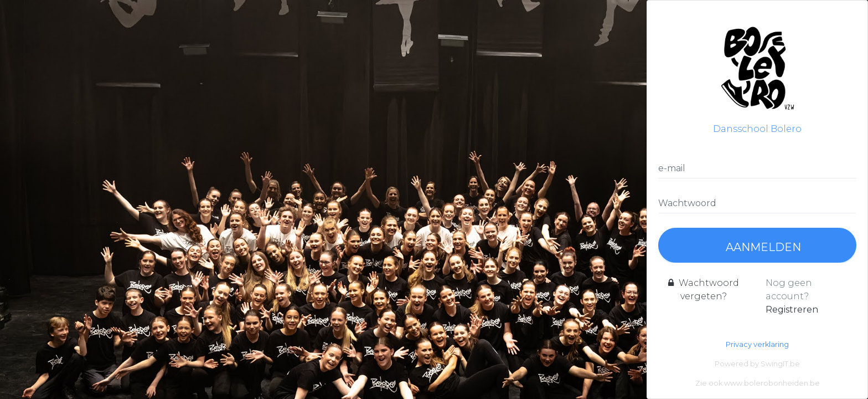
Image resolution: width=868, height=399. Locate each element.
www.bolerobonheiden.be (772, 383)
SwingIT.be (780, 364)
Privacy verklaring (757, 344)
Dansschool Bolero (757, 73)
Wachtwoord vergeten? (704, 290)
